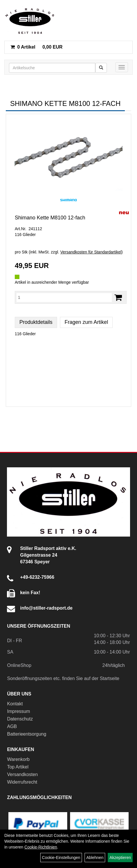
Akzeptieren (120, 858)
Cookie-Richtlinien (41, 847)
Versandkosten (22, 774)
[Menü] (122, 67)
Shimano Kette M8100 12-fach (50, 218)
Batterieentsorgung (27, 734)
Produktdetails (36, 322)
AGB (12, 726)
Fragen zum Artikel (86, 322)
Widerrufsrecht (22, 782)
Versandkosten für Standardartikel (91, 252)
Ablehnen (95, 858)
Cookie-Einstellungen (61, 858)
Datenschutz (20, 719)
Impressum (18, 711)
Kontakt (15, 704)
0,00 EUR (36, 47)
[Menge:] (64, 297)
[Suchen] (101, 68)
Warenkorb (18, 759)
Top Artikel (18, 767)
